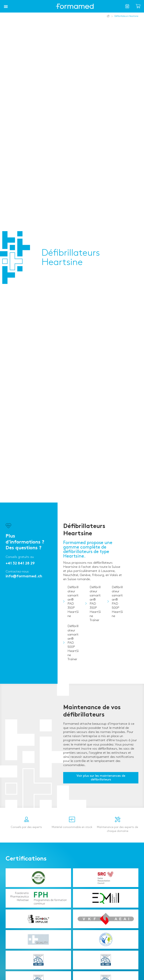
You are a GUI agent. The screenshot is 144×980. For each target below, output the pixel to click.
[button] (6, 6)
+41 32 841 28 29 (20, 564)
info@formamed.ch (24, 576)
